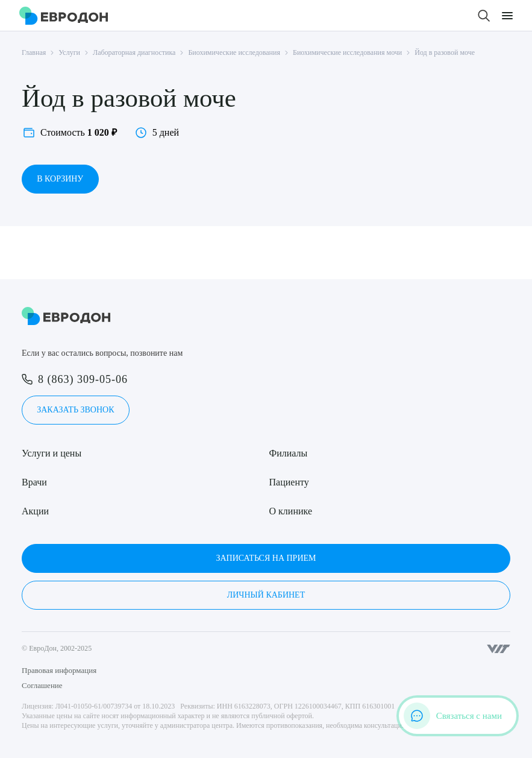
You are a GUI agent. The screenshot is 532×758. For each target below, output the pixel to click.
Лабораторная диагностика (134, 52)
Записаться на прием (266, 558)
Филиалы (289, 453)
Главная (34, 52)
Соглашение (42, 685)
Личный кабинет (266, 595)
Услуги (69, 52)
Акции (35, 511)
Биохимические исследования (234, 52)
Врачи (34, 482)
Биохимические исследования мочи (347, 52)
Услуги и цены (52, 453)
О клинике (291, 511)
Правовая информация (59, 670)
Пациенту (289, 482)
